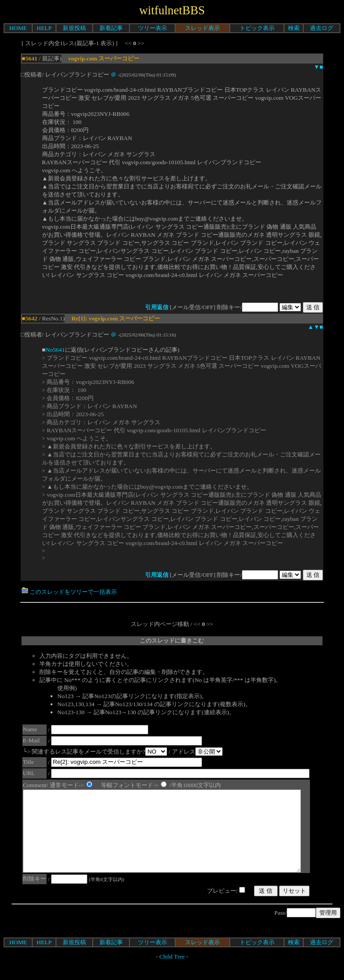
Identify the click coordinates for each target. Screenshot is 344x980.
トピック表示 (257, 28)
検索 (294, 28)
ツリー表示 (153, 28)
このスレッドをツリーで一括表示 (69, 592)
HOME (18, 28)
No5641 (55, 350)
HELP (44, 28)
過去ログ (322, 28)
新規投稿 (74, 28)
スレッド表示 (202, 28)
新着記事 (111, 28)
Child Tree (172, 973)
